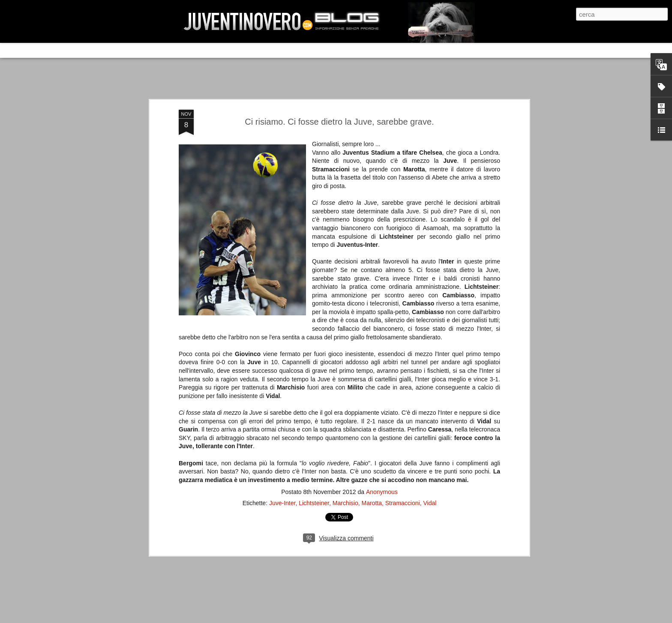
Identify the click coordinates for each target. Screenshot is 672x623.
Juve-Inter (282, 332)
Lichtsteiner (314, 332)
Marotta (371, 332)
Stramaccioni (403, 332)
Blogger (458, 616)
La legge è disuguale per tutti (197, 554)
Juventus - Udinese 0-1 (189, 481)
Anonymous (382, 320)
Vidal (430, 332)
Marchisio (345, 332)
